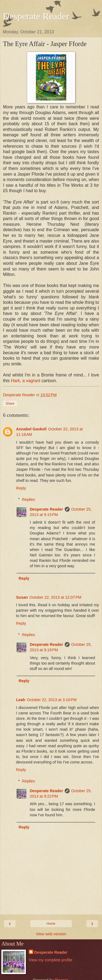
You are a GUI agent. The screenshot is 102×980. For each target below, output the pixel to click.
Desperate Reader (36, 16)
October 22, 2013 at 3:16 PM (52, 700)
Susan (22, 597)
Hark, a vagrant (26, 381)
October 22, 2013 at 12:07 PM (55, 597)
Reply (21, 488)
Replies (29, 499)
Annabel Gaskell (31, 429)
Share (10, 404)
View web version (51, 934)
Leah (21, 700)
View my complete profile (51, 960)
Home (51, 924)
